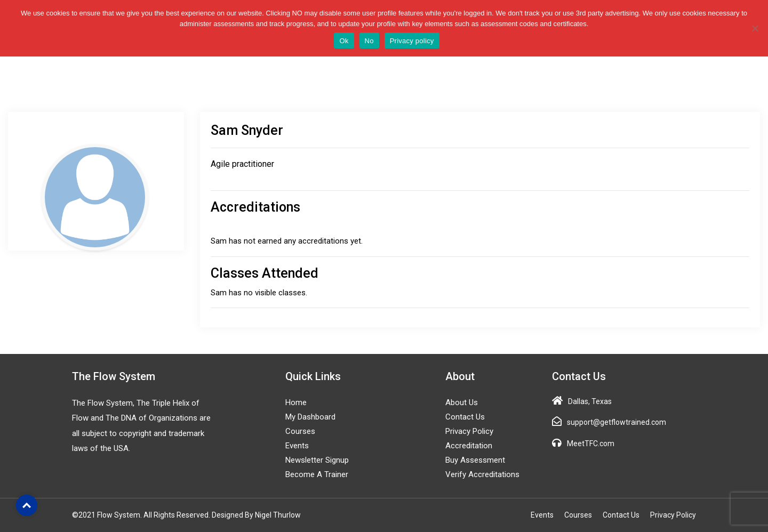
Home (296, 402)
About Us (462, 402)
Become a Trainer (317, 474)
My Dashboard (310, 417)
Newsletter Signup (317, 460)
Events (297, 446)
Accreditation (469, 446)
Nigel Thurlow (278, 515)
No (369, 41)
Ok (344, 41)
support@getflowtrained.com (617, 422)
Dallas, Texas (590, 401)
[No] (755, 28)
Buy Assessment (475, 460)
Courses (300, 431)
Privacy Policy (469, 431)
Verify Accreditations (482, 474)
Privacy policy (412, 41)
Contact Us (465, 417)
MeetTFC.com (591, 444)
